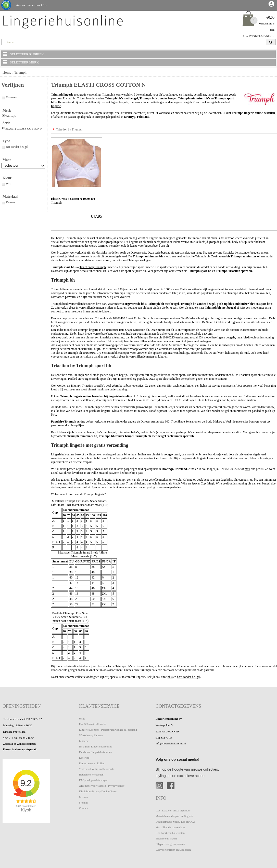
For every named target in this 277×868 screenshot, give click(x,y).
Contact (83, 808)
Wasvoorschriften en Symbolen (173, 850)
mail (247, 469)
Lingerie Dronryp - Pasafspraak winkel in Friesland (108, 730)
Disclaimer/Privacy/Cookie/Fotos (98, 791)
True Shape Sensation (184, 422)
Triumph (20, 73)
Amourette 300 (160, 422)
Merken (83, 797)
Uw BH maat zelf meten (93, 724)
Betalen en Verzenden (91, 774)
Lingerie (84, 741)
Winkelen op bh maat (91, 735)
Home (7, 73)
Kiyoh (26, 810)
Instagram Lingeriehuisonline (96, 746)
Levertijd (84, 758)
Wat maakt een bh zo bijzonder (173, 810)
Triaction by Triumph (69, 129)
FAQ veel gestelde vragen (94, 780)
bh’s (170, 677)
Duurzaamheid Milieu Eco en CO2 (175, 822)
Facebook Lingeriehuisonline (96, 752)
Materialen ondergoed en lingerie (174, 816)
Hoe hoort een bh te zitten (170, 833)
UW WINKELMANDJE (258, 36)
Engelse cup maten (166, 838)
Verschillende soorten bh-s (171, 827)
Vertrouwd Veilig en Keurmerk (96, 769)
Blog (82, 718)
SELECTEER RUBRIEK (23, 54)
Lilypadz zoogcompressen (170, 844)
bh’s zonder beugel (189, 677)
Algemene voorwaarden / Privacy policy (102, 786)
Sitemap (84, 803)
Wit (6, 184)
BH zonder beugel (15, 147)
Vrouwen (9, 97)
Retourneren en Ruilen (92, 763)
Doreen (145, 422)
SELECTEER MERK (20, 62)
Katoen (8, 202)
